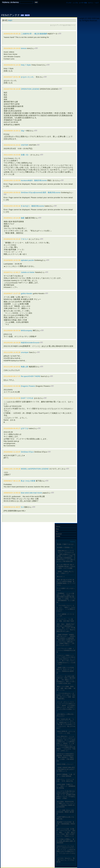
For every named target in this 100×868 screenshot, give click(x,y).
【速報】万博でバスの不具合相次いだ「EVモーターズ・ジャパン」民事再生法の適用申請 (65, 670)
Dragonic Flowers (28, 386)
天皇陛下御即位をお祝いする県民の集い (65, 818)
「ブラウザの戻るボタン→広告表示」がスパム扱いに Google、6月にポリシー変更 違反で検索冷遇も (66, 696)
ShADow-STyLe (27, 452)
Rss (57, 531)
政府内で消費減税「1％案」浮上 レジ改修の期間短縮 (66, 775)
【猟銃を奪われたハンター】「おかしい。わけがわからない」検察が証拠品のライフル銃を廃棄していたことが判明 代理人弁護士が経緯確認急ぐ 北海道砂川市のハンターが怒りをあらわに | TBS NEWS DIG (66, 556)
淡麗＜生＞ (25, 155)
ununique (25, 352)
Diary (57, 529)
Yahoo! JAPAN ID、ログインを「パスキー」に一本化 (66, 732)
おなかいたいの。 (28, 77)
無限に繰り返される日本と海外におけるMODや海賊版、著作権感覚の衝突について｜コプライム (66, 582)
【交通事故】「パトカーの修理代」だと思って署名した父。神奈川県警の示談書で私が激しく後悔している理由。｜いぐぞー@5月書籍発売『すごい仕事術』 (66, 598)
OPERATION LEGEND (30, 89)
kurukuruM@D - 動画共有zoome (34, 180)
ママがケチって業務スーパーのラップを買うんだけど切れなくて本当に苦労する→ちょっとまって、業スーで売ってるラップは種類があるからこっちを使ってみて (66, 660)
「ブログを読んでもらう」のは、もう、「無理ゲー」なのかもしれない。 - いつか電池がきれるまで (66, 608)
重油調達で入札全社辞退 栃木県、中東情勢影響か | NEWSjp (66, 824)
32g (22, 131)
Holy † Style (26, 65)
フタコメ (24, 239)
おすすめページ (70, 25)
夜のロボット (61, 577)
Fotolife (58, 536)
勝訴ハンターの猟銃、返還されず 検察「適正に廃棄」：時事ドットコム (66, 688)
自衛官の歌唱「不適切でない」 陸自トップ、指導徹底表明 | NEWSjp (66, 786)
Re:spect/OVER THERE (31, 376)
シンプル (75, 3)
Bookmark (59, 534)
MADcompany (26, 331)
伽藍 (23, 218)
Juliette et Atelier (28, 272)
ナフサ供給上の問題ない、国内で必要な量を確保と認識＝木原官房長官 (66, 841)
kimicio (24, 48)
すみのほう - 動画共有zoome (32, 206)
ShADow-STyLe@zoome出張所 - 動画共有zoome (41, 192)
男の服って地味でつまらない (66, 544)
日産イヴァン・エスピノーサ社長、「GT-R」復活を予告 (65, 780)
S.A (22, 507)
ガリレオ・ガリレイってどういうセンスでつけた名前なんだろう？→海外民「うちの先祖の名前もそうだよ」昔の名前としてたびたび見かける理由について (66, 706)
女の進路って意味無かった (65, 547)
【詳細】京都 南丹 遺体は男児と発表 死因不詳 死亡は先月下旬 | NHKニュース (66, 769)
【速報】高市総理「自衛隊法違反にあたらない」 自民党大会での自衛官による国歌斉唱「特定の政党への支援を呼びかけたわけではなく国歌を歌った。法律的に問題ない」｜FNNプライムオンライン (66, 640)
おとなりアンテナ (57, 25)
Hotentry (73, 542)
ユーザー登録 (83, 3)
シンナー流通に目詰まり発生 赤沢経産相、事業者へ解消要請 (66, 812)
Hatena (58, 527)
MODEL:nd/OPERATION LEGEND (35, 469)
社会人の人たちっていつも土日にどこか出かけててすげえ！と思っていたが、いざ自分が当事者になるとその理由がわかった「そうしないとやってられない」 (66, 851)
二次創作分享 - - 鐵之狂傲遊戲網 (34, 34)
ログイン (91, 3)
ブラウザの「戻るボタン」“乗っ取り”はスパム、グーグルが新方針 (66, 860)
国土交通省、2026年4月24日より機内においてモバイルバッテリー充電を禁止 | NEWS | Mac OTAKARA (66, 804)
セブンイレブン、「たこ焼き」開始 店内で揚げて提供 (65, 620)
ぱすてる (25, 428)
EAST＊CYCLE (27, 398)
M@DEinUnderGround (30, 343)
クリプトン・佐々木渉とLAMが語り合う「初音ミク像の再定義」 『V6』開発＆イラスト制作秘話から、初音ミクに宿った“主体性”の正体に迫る (66, 680)
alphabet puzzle (27, 260)
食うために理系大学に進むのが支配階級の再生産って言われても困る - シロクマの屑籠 (66, 566)
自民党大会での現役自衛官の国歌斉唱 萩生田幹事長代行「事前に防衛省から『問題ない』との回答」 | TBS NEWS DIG (65, 757)
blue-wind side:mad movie (31, 493)
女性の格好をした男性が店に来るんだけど (65, 715)
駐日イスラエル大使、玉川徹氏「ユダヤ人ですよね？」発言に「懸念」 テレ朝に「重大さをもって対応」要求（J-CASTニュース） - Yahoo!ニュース (66, 832)
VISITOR (24, 145)
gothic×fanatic (27, 293)
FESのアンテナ (11, 15)
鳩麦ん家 (24, 367)
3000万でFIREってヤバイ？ (65, 764)
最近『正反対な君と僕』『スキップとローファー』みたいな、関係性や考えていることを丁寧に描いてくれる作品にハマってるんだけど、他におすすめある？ (66, 724)
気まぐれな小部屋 (28, 481)
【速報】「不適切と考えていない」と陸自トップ (65, 572)
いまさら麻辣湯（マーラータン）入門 (65, 615)
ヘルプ (97, 3)
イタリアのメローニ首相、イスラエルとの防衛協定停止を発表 (66, 650)
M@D (10, 20)
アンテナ (69, 3)
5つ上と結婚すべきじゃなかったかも (66, 589)
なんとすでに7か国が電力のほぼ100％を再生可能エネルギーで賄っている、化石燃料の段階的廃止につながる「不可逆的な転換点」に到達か (66, 795)
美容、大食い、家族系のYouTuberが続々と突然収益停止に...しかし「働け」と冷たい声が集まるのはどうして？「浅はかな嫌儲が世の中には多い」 (66, 628)
